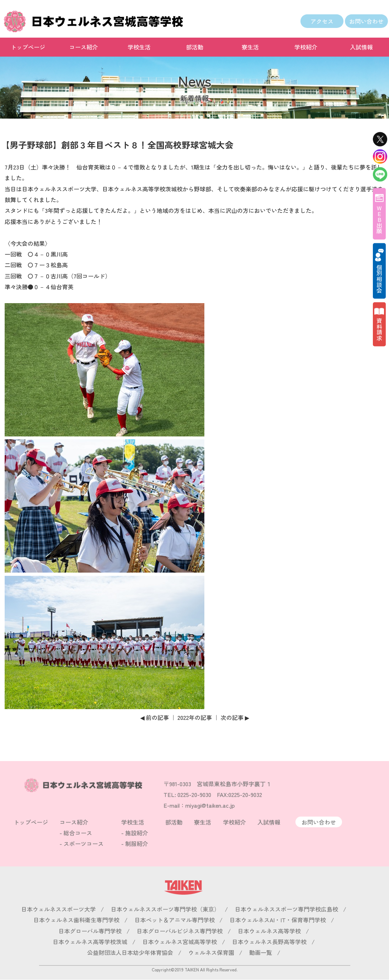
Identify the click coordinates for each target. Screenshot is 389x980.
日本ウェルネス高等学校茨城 (90, 952)
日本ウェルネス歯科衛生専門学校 (76, 930)
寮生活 (250, 47)
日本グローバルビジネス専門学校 (180, 941)
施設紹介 (137, 843)
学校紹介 (306, 47)
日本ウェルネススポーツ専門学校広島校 (286, 919)
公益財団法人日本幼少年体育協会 (130, 963)
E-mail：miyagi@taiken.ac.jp (199, 815)
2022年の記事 (195, 717)
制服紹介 (137, 854)
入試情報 (361, 47)
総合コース (78, 843)
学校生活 (139, 47)
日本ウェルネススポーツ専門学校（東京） (165, 919)
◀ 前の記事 (155, 717)
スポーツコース (84, 854)
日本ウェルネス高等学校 (269, 941)
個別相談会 (379, 278)
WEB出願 (379, 219)
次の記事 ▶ (235, 717)
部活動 (195, 47)
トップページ (28, 47)
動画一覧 (261, 963)
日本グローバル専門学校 (90, 941)
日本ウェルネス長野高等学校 (269, 952)
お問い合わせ (366, 21)
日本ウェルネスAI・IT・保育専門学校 (278, 930)
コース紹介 (84, 47)
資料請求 (379, 329)
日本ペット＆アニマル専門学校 (175, 930)
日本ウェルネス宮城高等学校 (180, 952)
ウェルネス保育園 (211, 963)
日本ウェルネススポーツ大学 (58, 919)
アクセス (322, 21)
